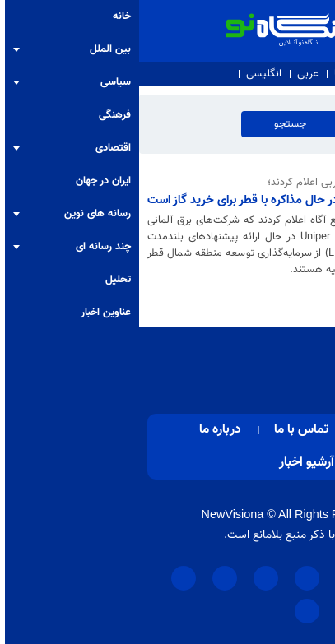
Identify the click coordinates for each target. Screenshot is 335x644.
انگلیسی (125, 74)
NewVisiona (94, 514)
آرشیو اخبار (167, 463)
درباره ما (273, 74)
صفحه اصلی (254, 430)
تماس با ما (218, 74)
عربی (169, 74)
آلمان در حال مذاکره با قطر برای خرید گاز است (118, 200)
